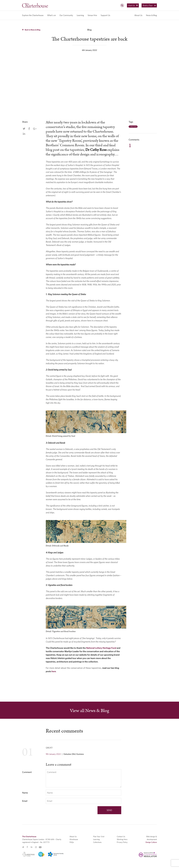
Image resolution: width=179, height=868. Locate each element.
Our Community (66, 15)
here (54, 671)
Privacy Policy (122, 842)
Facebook (29, 129)
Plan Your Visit (99, 836)
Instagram (36, 847)
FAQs (72, 842)
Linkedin (24, 134)
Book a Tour (149, 5)
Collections (133, 127)
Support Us (105, 15)
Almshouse (74, 839)
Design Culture (151, 842)
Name (25, 793)
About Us (138, 15)
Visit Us (133, 5)
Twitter (24, 129)
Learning (80, 15)
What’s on (51, 15)
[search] (122, 7)
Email (25, 801)
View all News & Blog (89, 711)
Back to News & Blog (31, 30)
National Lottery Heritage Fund (101, 648)
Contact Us (121, 836)
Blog (89, 30)
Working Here (122, 839)
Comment (27, 772)
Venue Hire (92, 15)
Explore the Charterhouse (33, 15)
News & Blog (151, 15)
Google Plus (35, 129)
